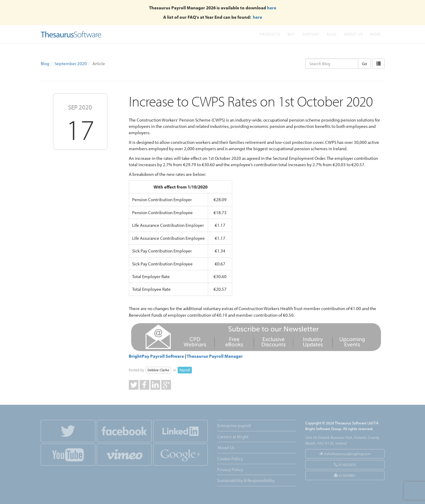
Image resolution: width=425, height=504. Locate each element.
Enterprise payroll (234, 425)
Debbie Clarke (158, 370)
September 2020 (71, 63)
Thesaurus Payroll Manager (215, 356)
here (272, 8)
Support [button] (311, 34)
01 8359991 (345, 475)
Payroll (185, 370)
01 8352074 (345, 465)
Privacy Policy (230, 469)
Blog (332, 34)
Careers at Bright (233, 437)
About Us (353, 34)
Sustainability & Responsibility (246, 480)
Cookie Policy (230, 459)
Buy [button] (291, 34)
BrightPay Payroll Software (156, 356)
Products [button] (270, 34)
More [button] (376, 34)
